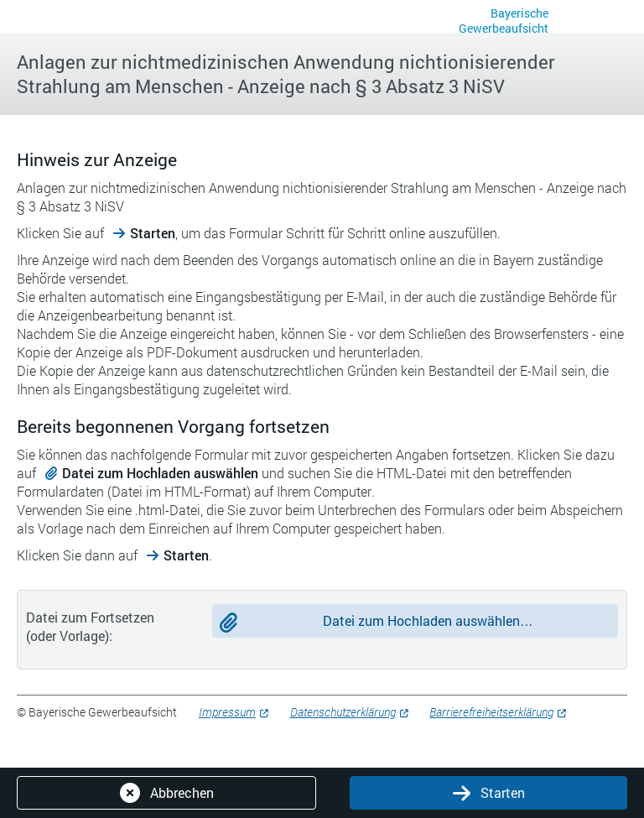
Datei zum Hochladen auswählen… (428, 620)
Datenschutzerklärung (343, 712)
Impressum (227, 712)
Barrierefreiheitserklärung (491, 712)
